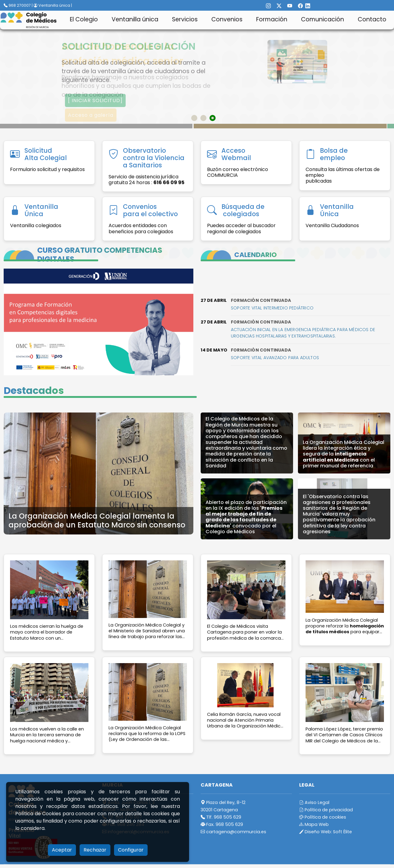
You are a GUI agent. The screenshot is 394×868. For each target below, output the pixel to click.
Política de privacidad (326, 810)
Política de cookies (323, 817)
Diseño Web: (326, 832)
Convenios (227, 19)
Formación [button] (272, 19)
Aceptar (62, 850)
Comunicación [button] (322, 19)
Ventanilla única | (53, 5)
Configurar (131, 850)
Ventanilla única (135, 19)
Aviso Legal (314, 802)
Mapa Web (314, 824)
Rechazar (95, 850)
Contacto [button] (372, 19)
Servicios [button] (185, 19)
